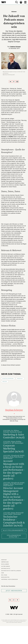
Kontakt (4, 560)
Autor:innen (6, 566)
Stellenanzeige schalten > (14, 536)
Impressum (5, 562)
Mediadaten (5, 577)
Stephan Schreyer (15, 47)
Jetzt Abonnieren (14, 591)
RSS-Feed (4, 575)
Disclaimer (5, 564)
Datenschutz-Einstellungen (11, 571)
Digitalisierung (8, 378)
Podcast (20, 378)
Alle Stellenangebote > (14, 530)
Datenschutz (6, 568)
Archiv (5, 381)
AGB (3, 573)
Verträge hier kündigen (10, 579)
